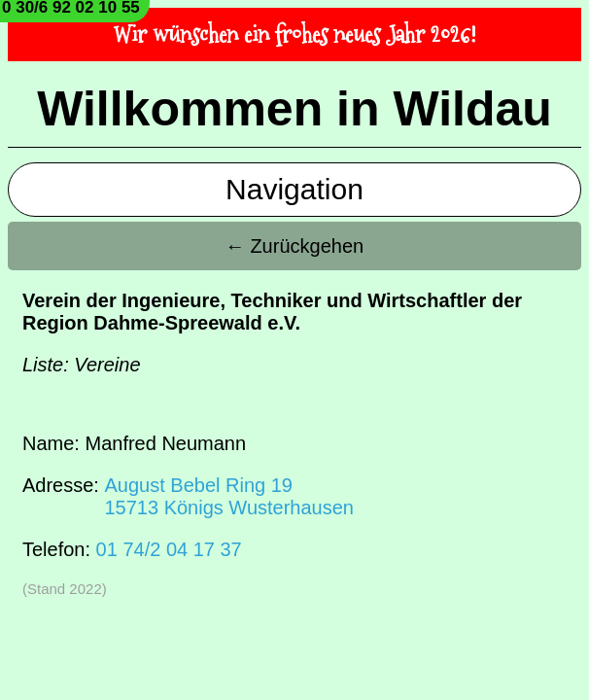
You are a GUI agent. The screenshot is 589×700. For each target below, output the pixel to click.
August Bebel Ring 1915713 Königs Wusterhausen (228, 496)
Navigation (294, 189)
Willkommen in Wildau (294, 109)
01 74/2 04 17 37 (169, 549)
